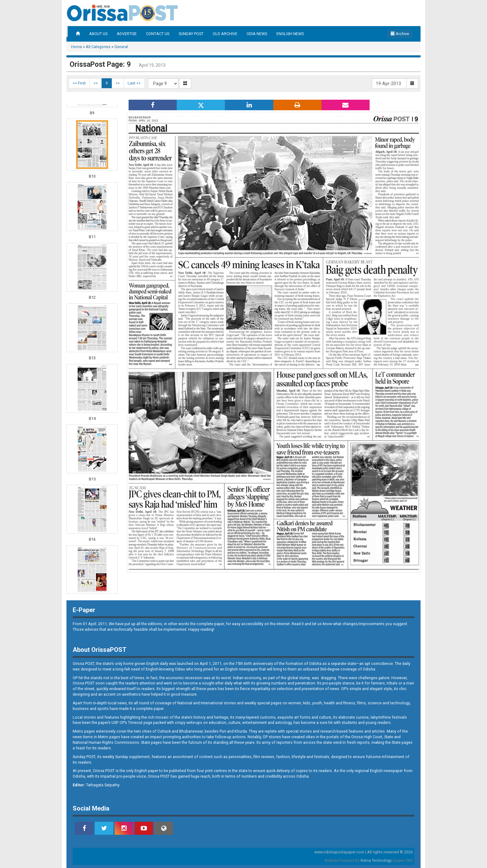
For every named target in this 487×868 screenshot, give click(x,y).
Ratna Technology (376, 861)
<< (96, 83)
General (121, 47)
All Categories (98, 47)
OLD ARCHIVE (225, 34)
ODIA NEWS (257, 34)
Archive (400, 34)
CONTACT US (158, 34)
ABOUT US (98, 34)
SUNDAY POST (191, 34)
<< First (79, 83)
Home (77, 47)
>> (118, 83)
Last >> (134, 83)
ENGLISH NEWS (290, 34)
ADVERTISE (127, 34)
